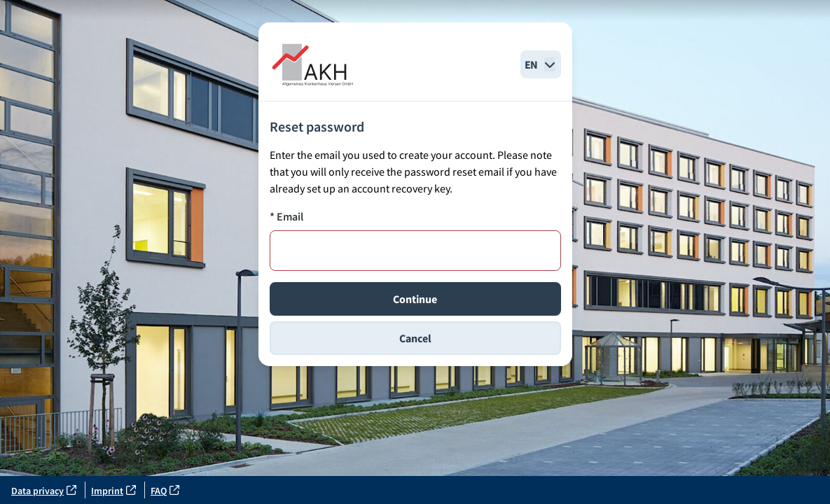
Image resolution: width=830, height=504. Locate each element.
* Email (286, 216)
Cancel (415, 338)
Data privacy (44, 491)
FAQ (165, 491)
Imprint (113, 491)
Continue (415, 299)
